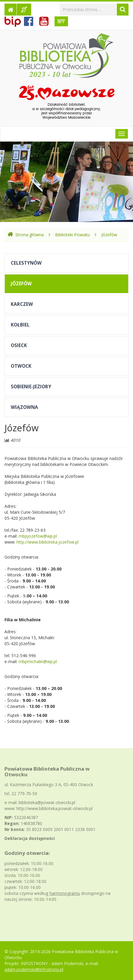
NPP (61, 21)
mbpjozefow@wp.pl (38, 536)
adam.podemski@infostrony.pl (34, 969)
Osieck (19, 345)
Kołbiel (20, 325)
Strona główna (26, 235)
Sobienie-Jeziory (31, 387)
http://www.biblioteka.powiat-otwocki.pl (55, 808)
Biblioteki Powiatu (72, 235)
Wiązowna (24, 407)
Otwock (21, 366)
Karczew (22, 304)
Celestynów (26, 263)
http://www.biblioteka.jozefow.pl (47, 542)
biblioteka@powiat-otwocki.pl (47, 802)
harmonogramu (65, 893)
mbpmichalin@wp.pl (38, 661)
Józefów (109, 235)
